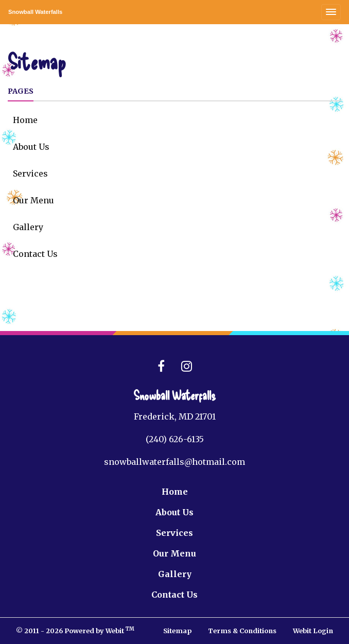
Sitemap (177, 631)
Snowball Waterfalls (35, 12)
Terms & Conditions (242, 631)
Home (25, 120)
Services (30, 173)
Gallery (28, 227)
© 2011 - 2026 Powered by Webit (75, 630)
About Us (31, 147)
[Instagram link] (187, 367)
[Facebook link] (161, 367)
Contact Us (35, 254)
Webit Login (313, 631)
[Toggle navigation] (331, 12)
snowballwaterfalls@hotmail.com (174, 462)
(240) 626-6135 (175, 439)
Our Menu (33, 200)
